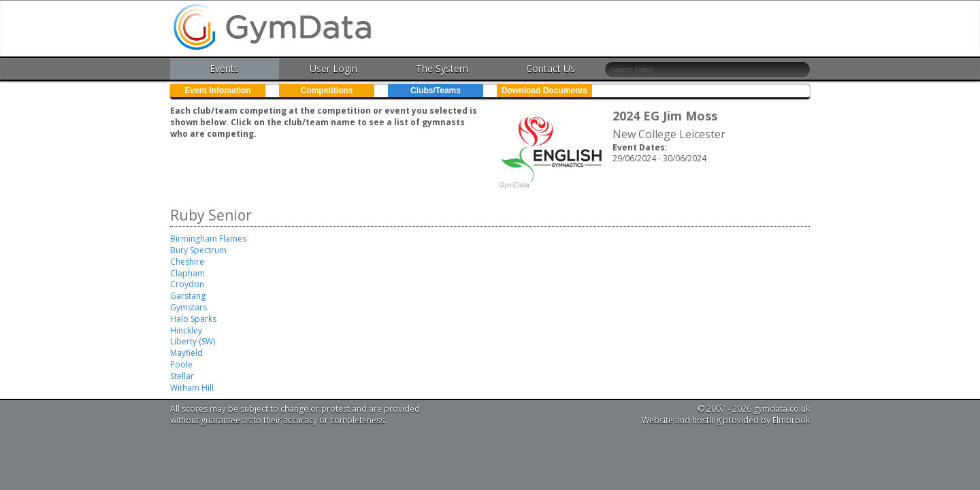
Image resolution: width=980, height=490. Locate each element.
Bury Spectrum (198, 250)
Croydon (187, 284)
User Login (333, 68)
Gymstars (189, 307)
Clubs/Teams (436, 91)
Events (224, 68)
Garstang (188, 296)
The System (442, 68)
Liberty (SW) (193, 341)
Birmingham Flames (208, 239)
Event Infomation (217, 91)
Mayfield (186, 353)
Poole (181, 364)
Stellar (182, 376)
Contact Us (551, 68)
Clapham (187, 273)
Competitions (327, 91)
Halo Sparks (193, 319)
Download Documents (544, 91)
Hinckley (186, 330)
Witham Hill (192, 388)
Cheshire (187, 262)
